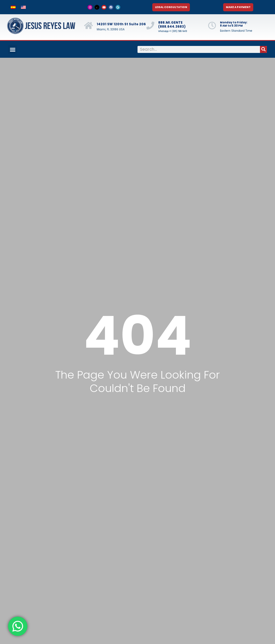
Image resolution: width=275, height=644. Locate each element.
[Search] (263, 49)
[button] (12, 49)
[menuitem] (13, 7)
